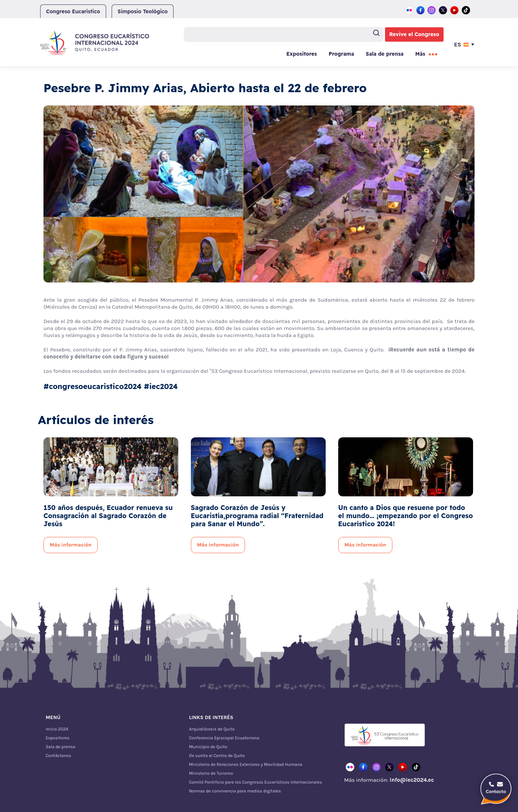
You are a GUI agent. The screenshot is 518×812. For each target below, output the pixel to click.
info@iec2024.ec (412, 780)
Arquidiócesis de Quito (212, 729)
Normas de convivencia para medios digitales (235, 791)
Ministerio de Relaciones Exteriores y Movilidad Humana (246, 764)
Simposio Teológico (143, 11)
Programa (341, 54)
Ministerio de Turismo (211, 773)
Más (420, 54)
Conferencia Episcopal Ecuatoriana (224, 738)
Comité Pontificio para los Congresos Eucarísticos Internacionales (255, 782)
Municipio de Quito (208, 747)
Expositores (302, 54)
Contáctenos (58, 756)
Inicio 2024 (57, 729)
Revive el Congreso (414, 34)
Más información (71, 545)
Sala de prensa (385, 54)
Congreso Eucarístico (73, 11)
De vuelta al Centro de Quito (217, 756)
